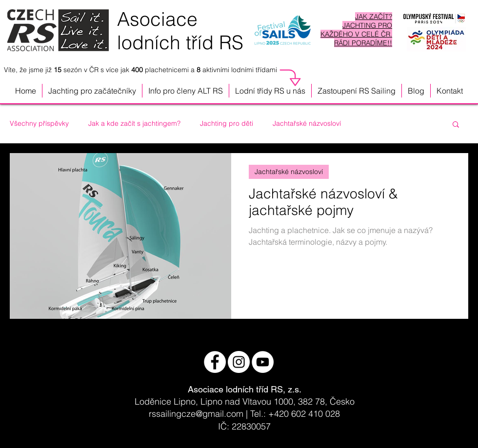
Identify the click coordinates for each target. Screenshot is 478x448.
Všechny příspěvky (39, 123)
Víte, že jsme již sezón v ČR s (55, 70)
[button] (270, 91)
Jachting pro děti (227, 123)
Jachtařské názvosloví (307, 123)
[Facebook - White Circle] (215, 362)
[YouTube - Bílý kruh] (263, 362)
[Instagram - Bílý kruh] (239, 362)
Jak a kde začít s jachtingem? (134, 123)
